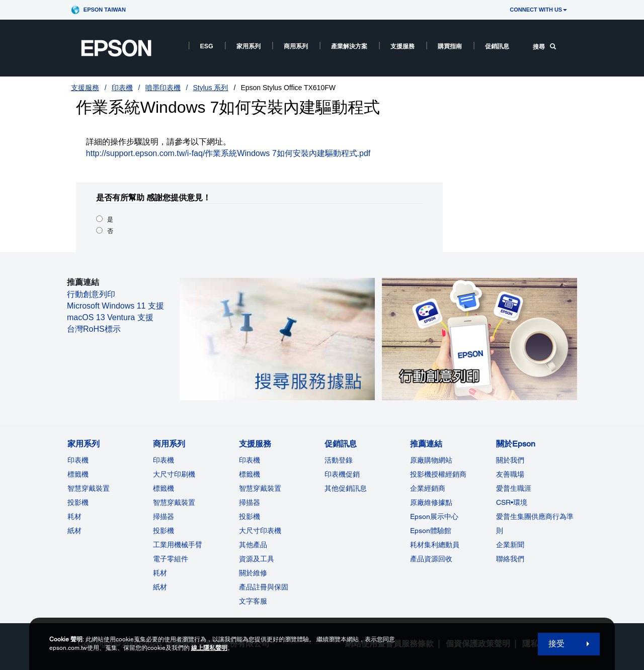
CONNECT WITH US (538, 10)
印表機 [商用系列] (164, 460)
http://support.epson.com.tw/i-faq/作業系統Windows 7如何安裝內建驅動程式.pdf (228, 153)
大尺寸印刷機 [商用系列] (174, 474)
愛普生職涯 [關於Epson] (514, 488)
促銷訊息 (497, 46)
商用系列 (296, 46)
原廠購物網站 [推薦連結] (431, 460)
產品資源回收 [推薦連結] (431, 559)
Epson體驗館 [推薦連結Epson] (431, 531)
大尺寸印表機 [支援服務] (260, 531)
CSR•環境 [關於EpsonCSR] (512, 502)
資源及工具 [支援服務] (257, 559)
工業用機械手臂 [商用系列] (178, 545)
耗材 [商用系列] (160, 573)
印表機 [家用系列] (78, 460)
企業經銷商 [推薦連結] (428, 488)
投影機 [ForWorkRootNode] (164, 531)
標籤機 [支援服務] (250, 474)
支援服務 (403, 46)
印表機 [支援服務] (250, 460)
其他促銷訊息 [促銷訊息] (346, 488)
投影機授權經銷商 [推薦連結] (438, 474)
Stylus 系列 (210, 88)
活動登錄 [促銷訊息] (339, 460)
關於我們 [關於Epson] (510, 460)
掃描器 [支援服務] (250, 502)
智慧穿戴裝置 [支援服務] (260, 488)
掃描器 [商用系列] (164, 516)
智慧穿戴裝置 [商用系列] (174, 502)
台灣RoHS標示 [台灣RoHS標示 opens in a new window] (94, 329)
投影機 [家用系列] (78, 502)
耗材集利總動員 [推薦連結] (435, 545)
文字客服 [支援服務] (253, 601)
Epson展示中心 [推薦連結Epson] (434, 516)
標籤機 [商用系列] (164, 488)
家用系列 (249, 46)
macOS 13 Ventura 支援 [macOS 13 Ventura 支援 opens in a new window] (110, 317)
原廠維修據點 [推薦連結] (431, 502)
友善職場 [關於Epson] (510, 474)
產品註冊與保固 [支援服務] (264, 587)
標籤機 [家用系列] (78, 474)
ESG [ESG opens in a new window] (207, 46)
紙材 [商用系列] (160, 587)
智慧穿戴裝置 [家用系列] (89, 488)
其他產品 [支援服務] (253, 545)
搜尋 (544, 47)
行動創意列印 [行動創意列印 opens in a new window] (91, 294)
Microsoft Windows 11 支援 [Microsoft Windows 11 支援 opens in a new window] (115, 306)
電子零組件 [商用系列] (171, 559)
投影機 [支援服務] (250, 516)
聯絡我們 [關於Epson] (510, 559)
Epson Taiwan (105, 10)
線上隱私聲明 (209, 648)
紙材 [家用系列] (74, 531)
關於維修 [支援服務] (253, 573)
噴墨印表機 (163, 88)
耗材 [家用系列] (74, 516)
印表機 (122, 88)
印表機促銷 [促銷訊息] (342, 474)
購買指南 (450, 46)
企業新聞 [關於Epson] (510, 545)
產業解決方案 (349, 46)
